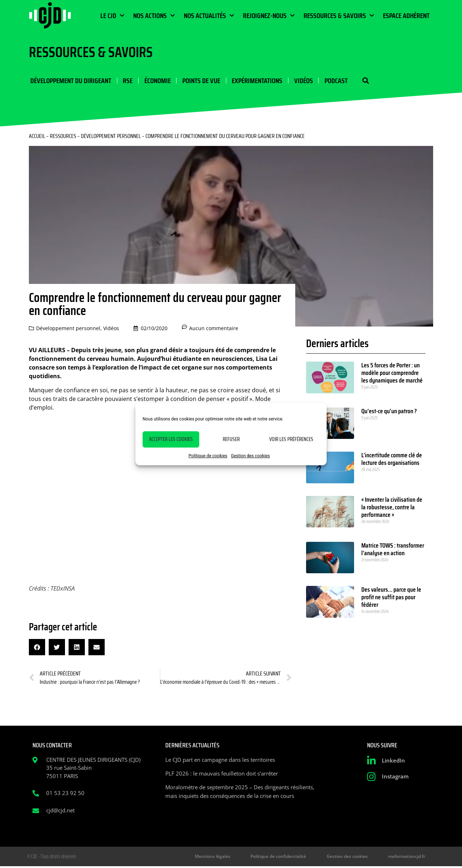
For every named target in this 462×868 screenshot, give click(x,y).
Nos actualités (209, 16)
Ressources (63, 137)
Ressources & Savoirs (339, 16)
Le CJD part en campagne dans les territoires (220, 760)
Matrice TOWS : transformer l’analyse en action (393, 550)
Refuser (231, 439)
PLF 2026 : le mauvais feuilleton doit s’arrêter (222, 774)
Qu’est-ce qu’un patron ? (389, 412)
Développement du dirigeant (69, 81)
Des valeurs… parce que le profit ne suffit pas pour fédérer (391, 598)
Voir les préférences (291, 439)
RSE (126, 81)
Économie (155, 81)
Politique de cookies (208, 456)
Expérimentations (254, 81)
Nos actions (154, 16)
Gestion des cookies (250, 456)
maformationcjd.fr (409, 858)
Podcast (332, 81)
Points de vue (198, 81)
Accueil (37, 137)
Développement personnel (111, 137)
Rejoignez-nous (269, 16)
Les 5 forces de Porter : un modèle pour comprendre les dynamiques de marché (392, 374)
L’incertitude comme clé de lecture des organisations (392, 460)
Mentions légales (233, 858)
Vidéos (300, 81)
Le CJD (112, 16)
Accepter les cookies (171, 439)
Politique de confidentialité (293, 858)
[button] (360, 81)
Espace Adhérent (406, 16)
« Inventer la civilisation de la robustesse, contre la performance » (392, 508)
